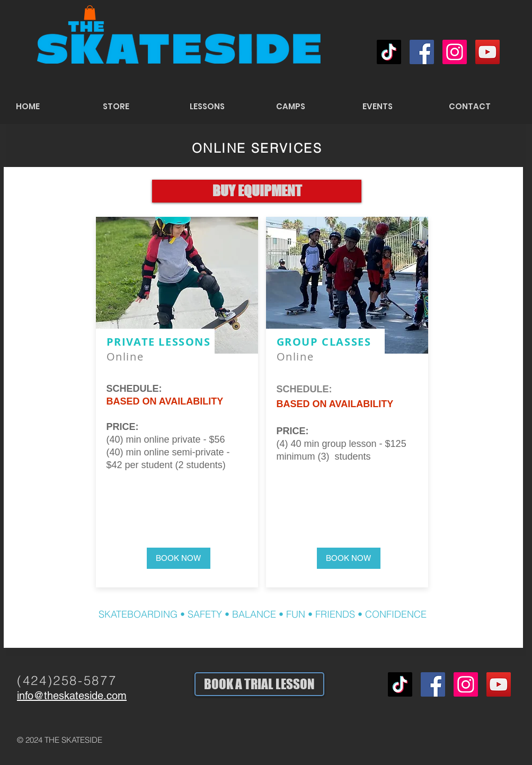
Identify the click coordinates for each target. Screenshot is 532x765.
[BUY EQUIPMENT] (257, 191)
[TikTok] (389, 52)
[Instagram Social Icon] (455, 52)
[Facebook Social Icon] (422, 52)
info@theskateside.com (72, 696)
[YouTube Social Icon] (487, 52)
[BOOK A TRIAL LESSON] (259, 684)
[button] (90, 12)
